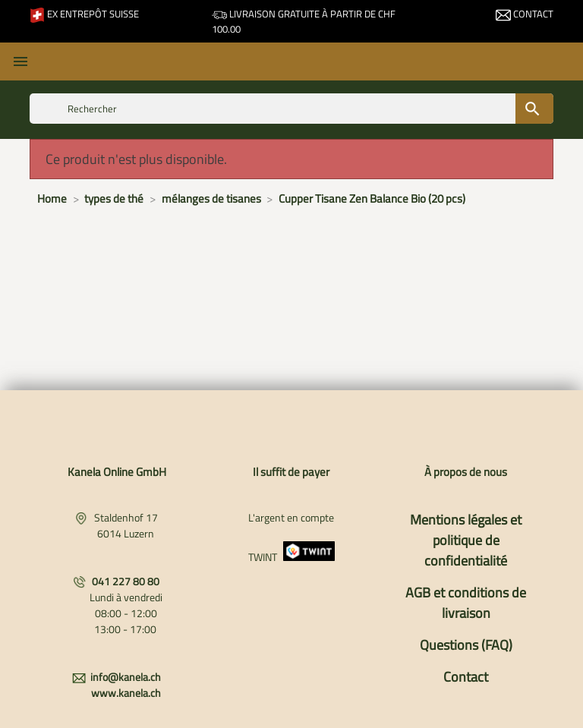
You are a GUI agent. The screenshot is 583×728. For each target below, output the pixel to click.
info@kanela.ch (126, 677)
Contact (525, 14)
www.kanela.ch (126, 693)
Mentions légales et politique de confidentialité (466, 540)
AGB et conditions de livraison (466, 603)
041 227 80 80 (126, 581)
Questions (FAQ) (466, 645)
